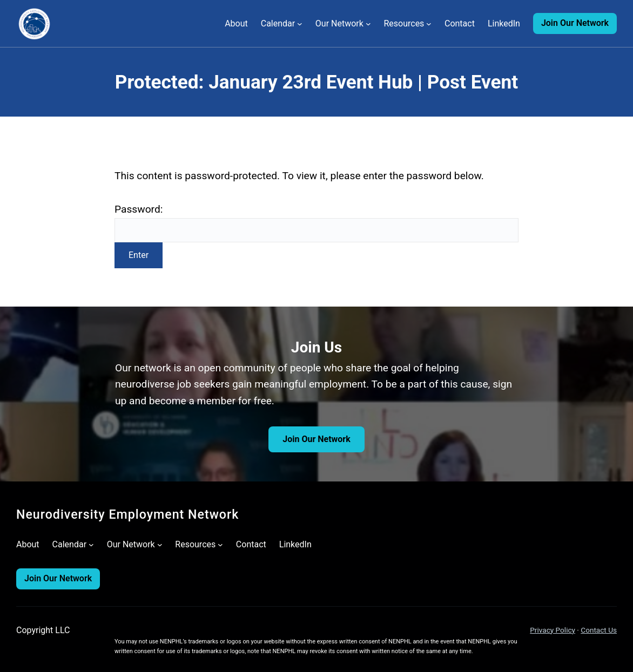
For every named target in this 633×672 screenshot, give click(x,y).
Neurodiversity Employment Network (127, 514)
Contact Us (599, 630)
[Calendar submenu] (300, 24)
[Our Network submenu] (368, 24)
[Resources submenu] (429, 24)
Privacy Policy (553, 630)
